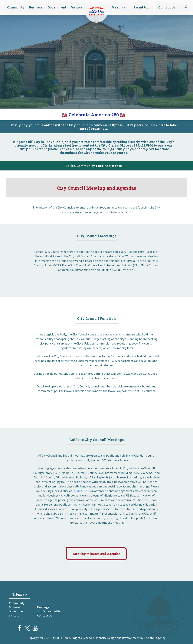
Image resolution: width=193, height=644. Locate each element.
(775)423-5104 (82, 491)
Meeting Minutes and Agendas (97, 554)
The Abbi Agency (155, 638)
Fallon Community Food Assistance (94, 166)
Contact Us (167, 7)
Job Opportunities (49, 611)
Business (36, 7)
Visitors (77, 7)
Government (57, 7)
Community (16, 7)
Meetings (119, 7)
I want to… (142, 7)
